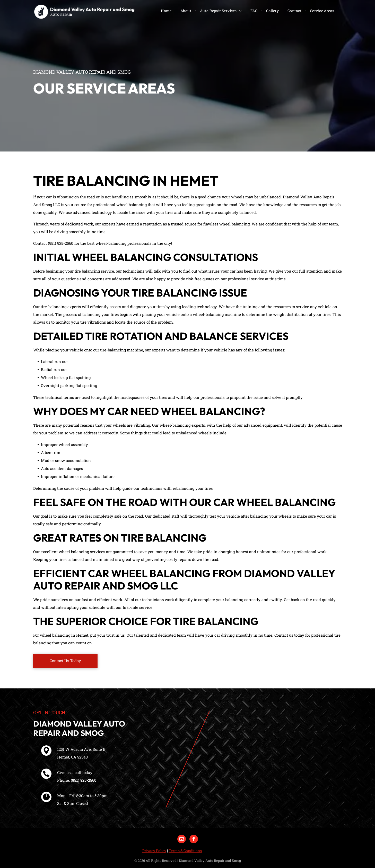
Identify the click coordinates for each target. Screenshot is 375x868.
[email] (182, 840)
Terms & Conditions (185, 851)
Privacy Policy (154, 851)
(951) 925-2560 (84, 780)
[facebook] (194, 840)
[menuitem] (167, 11)
